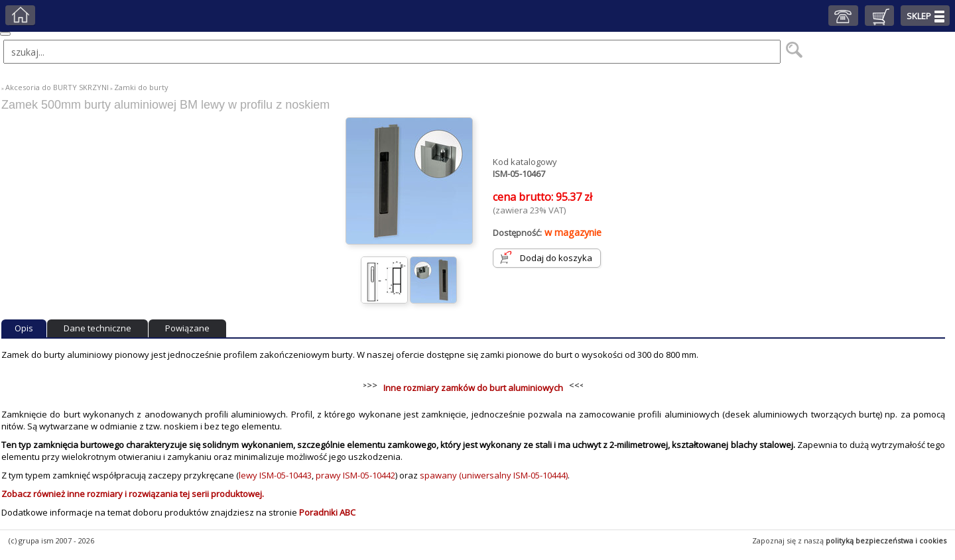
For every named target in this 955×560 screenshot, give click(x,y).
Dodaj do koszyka (556, 258)
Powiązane (187, 328)
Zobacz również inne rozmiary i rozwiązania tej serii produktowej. (133, 494)
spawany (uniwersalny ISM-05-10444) (494, 475)
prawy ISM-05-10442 (355, 475)
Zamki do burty (141, 87)
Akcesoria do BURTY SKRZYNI (57, 87)
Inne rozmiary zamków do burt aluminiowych (473, 388)
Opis (24, 328)
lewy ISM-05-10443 (275, 475)
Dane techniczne (97, 328)
